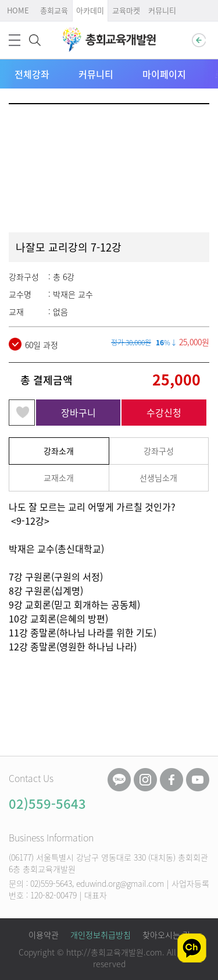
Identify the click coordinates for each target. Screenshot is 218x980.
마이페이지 (164, 74)
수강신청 (164, 412)
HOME (18, 10)
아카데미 (90, 10)
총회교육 (54, 10)
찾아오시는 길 (166, 935)
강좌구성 (159, 451)
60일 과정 (33, 344)
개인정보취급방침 (101, 935)
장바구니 (78, 412)
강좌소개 (59, 451)
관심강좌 (22, 413)
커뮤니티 (162, 10)
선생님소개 (158, 477)
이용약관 (44, 935)
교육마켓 (126, 10)
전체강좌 (32, 74)
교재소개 (59, 477)
